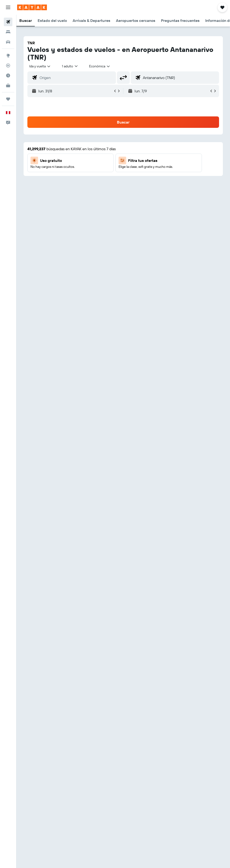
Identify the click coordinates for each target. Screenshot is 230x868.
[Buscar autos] (8, 42)
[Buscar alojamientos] (8, 32)
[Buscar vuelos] (8, 22)
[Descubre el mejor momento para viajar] (8, 75)
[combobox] (100, 66)
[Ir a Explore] (8, 55)
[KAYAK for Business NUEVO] (8, 85)
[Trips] (8, 99)
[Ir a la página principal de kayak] (32, 7)
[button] (8, 7)
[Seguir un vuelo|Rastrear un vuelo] (8, 65)
